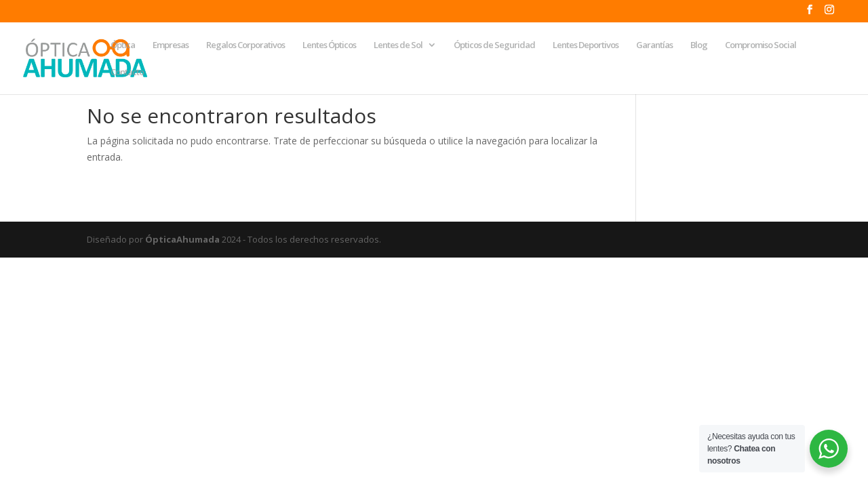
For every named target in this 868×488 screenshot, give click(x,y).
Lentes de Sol (398, 45)
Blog (699, 45)
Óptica (123, 45)
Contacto (127, 73)
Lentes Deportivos (586, 45)
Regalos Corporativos (245, 45)
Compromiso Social (761, 45)
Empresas (171, 45)
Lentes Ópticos (329, 45)
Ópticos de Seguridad (494, 45)
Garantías (654, 45)
